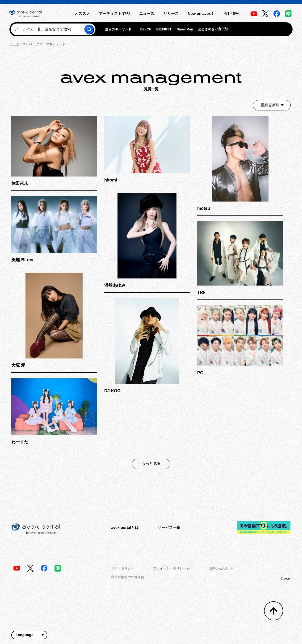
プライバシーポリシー (172, 568)
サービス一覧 (169, 528)
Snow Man (185, 29)
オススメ (82, 14)
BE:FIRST (164, 29)
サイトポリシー (123, 568)
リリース (171, 14)
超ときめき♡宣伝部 (213, 29)
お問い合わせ (221, 568)
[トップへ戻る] (274, 611)
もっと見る (151, 464)
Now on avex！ (201, 14)
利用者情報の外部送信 (128, 577)
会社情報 (231, 14)
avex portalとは (125, 528)
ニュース (147, 14)
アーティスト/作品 (114, 14)
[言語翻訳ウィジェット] (29, 635)
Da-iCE (146, 29)
